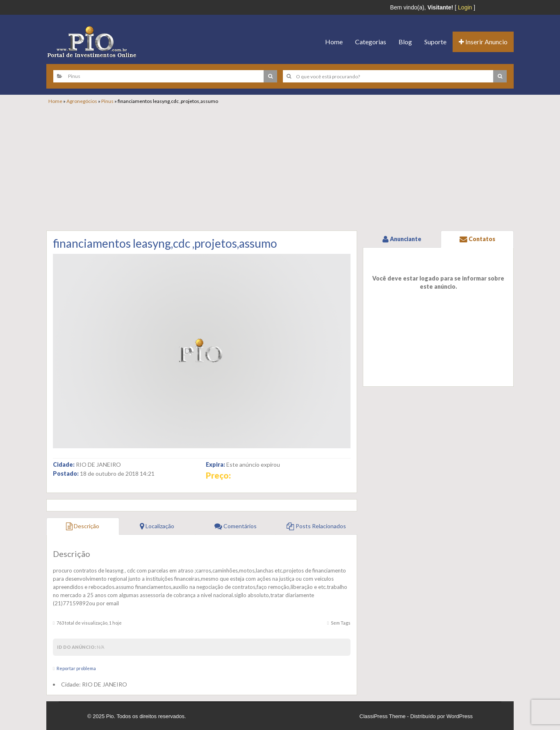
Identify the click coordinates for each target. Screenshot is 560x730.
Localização (157, 526)
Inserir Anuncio (483, 42)
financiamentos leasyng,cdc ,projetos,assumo (165, 243)
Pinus (107, 101)
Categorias (371, 42)
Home (334, 42)
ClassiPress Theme (382, 716)
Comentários (236, 526)
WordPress (460, 716)
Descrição (83, 526)
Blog (405, 42)
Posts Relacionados (316, 526)
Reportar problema (76, 668)
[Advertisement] (284, 166)
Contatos (477, 239)
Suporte (435, 42)
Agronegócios (82, 101)
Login (465, 7)
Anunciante (402, 239)
